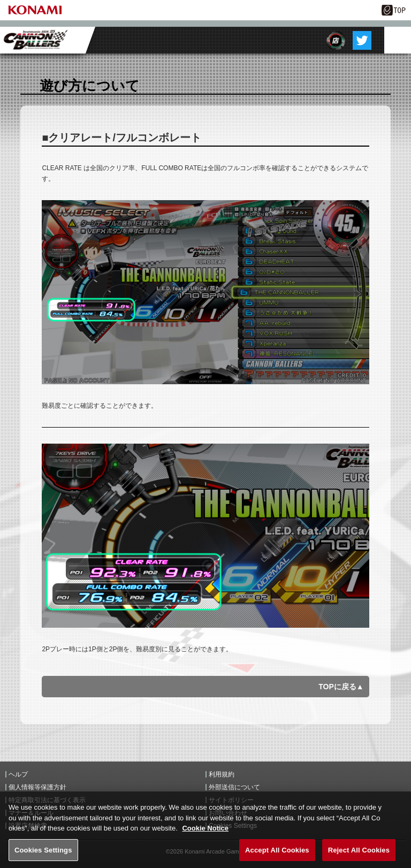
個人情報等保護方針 (37, 787)
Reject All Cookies (359, 855)
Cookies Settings (43, 855)
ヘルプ (18, 774)
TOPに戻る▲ (341, 687)
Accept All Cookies (277, 855)
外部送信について (234, 787)
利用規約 (222, 774)
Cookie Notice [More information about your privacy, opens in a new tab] (205, 833)
